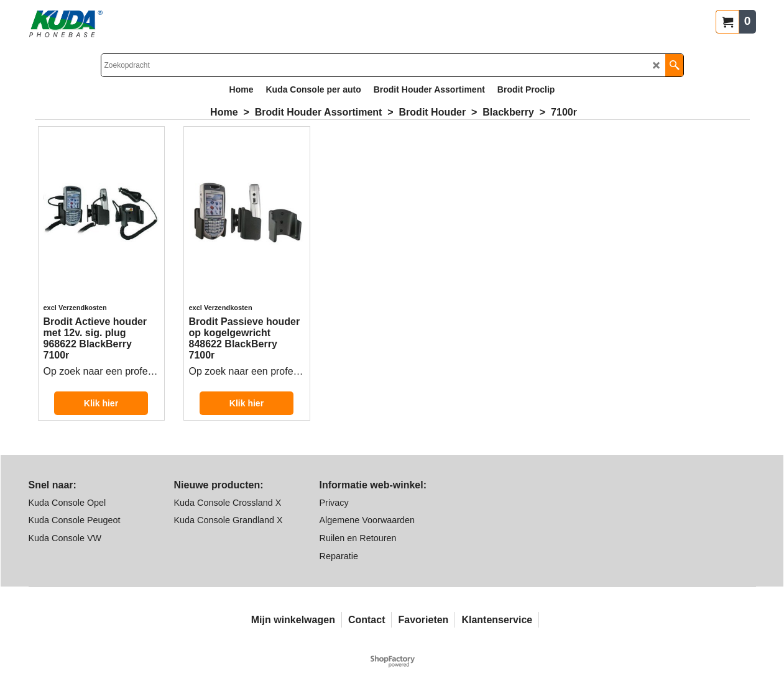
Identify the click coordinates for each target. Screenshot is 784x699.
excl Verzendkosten (75, 308)
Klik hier (101, 403)
